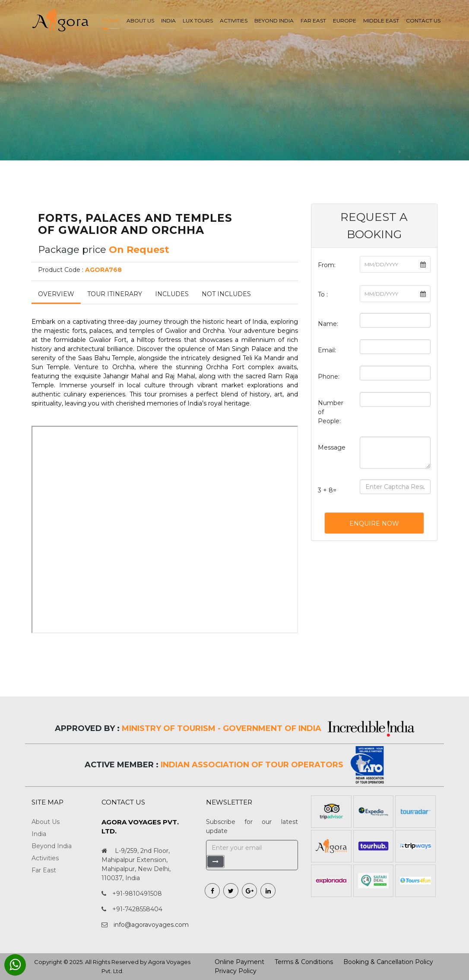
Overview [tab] (56, 294)
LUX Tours (198, 21)
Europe (345, 21)
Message (332, 447)
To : (323, 294)
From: (327, 265)
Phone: (329, 377)
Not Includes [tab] (226, 294)
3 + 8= (327, 490)
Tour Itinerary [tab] (115, 294)
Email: (327, 350)
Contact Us (423, 21)
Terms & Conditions (304, 962)
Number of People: (331, 412)
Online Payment (239, 962)
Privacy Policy (236, 971)
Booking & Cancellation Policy (388, 962)
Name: (328, 324)
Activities (234, 21)
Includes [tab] (172, 294)
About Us (46, 822)
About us (140, 21)
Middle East (381, 21)
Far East (313, 21)
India (168, 21)
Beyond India (274, 21)
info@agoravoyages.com (151, 925)
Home (111, 21)
